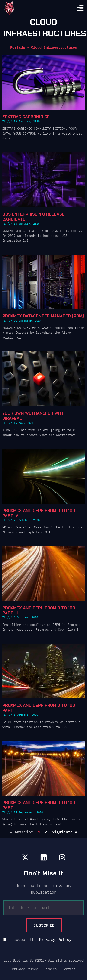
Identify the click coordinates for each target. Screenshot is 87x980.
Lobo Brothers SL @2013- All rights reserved (44, 960)
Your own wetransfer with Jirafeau (34, 416)
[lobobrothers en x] (25, 857)
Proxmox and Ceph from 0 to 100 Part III (39, 610)
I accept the (37, 940)
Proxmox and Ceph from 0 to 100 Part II (39, 708)
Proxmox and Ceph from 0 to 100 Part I (39, 805)
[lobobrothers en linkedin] (44, 857)
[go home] (9, 8)
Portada (18, 47)
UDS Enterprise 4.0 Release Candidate (33, 217)
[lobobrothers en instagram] (62, 857)
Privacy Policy (55, 940)
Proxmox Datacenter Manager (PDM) (43, 316)
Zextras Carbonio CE (26, 117)
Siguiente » (64, 832)
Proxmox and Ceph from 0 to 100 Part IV (39, 513)
